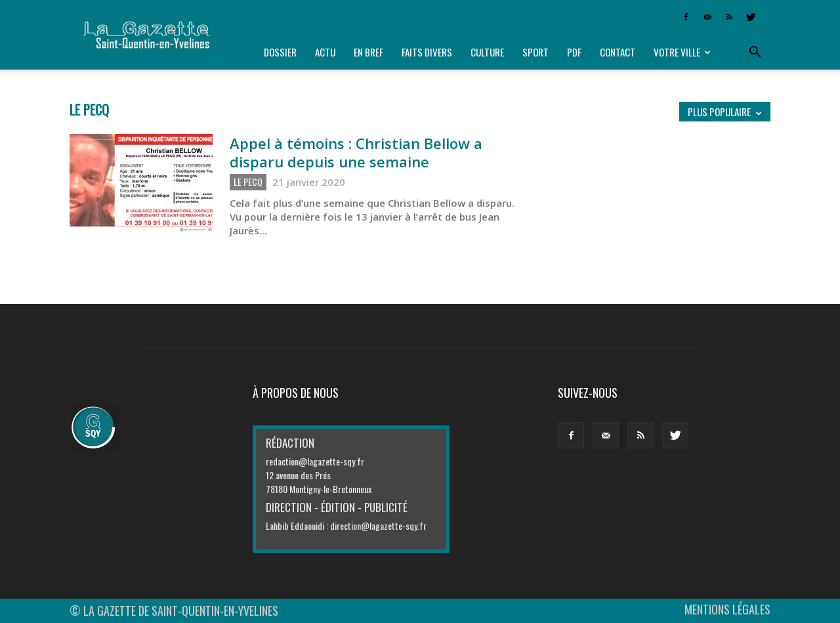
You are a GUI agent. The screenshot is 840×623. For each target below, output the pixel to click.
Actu (325, 52)
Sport (535, 52)
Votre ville (682, 52)
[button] (755, 53)
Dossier (280, 52)
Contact (618, 52)
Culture (487, 52)
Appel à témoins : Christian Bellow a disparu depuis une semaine (356, 152)
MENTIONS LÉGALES (727, 609)
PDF (574, 52)
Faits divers (427, 52)
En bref (368, 52)
